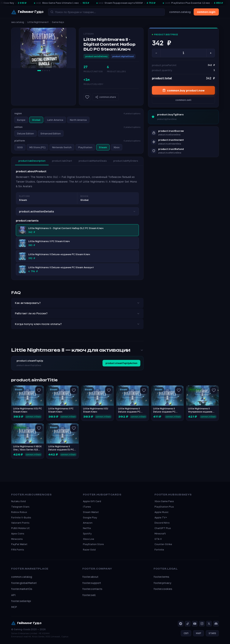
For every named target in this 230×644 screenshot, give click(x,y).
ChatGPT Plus (163, 528)
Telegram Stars (20, 507)
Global (36, 120)
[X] (209, 624)
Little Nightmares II (38, 22)
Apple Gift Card (92, 501)
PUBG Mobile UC (21, 528)
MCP (14, 607)
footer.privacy (162, 583)
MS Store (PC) (37, 147)
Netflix (87, 528)
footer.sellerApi (21, 601)
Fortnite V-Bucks (21, 517)
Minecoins (17, 539)
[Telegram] (181, 624)
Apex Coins (18, 533)
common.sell (183, 100)
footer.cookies (163, 589)
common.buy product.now (183, 90)
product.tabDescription (32, 161)
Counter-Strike (163, 544)
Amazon (88, 523)
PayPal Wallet (19, 544)
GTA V (158, 539)
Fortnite (159, 550)
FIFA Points (18, 550)
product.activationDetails (77, 212)
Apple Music (162, 512)
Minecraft (160, 533)
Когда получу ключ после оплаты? (77, 324)
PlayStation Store (93, 544)
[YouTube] (195, 624)
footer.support (92, 583)
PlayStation (85, 147)
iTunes (87, 507)
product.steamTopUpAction (121, 363)
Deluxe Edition (26, 133)
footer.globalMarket (24, 583)
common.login (206, 12)
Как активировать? (77, 303)
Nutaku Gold (18, 501)
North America (78, 120)
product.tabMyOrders (128, 161)
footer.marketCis (22, 589)
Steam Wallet (91, 512)
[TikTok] (188, 624)
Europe (21, 120)
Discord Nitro (162, 523)
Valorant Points (20, 523)
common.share (106, 97)
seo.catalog (18, 22)
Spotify (87, 533)
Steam (103, 147)
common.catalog (180, 12)
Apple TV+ (161, 517)
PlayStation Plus (164, 507)
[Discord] (216, 624)
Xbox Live (89, 539)
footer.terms (161, 577)
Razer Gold (89, 550)
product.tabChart (63, 161)
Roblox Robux (19, 512)
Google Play (90, 517)
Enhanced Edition (51, 133)
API (13, 595)
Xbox (116, 147)
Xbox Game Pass (164, 501)
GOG (20, 147)
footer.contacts (92, 589)
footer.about (90, 577)
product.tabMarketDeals (94, 161)
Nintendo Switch (62, 147)
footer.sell (89, 595)
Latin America (55, 120)
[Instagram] (202, 624)
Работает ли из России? (77, 314)
